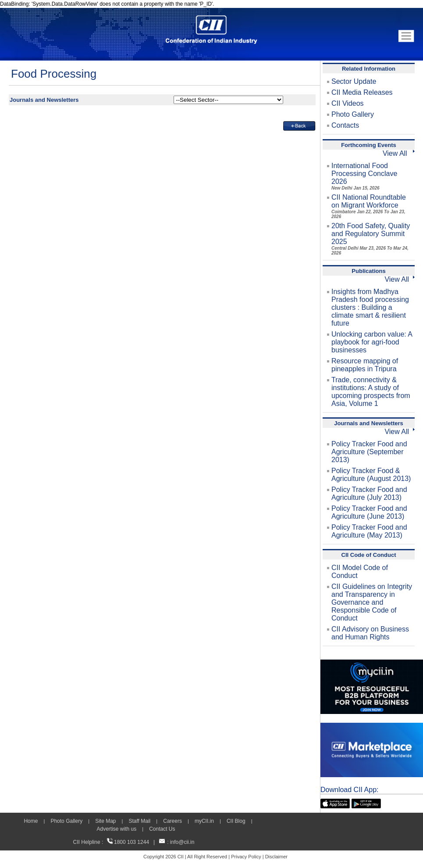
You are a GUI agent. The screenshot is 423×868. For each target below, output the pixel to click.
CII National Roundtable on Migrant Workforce (369, 206)
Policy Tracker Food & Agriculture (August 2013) (371, 475)
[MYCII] (372, 663)
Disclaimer (276, 857)
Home (31, 821)
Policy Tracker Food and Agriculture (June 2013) (369, 512)
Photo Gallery (353, 114)
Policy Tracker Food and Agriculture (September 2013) (369, 452)
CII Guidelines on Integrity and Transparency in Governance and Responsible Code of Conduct (372, 602)
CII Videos (348, 103)
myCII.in (204, 821)
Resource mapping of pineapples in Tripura (365, 365)
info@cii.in (182, 842)
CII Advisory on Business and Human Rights (370, 633)
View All (399, 153)
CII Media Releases (362, 92)
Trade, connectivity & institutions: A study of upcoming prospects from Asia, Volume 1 (371, 392)
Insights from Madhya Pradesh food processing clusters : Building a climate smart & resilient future (370, 307)
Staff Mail (139, 821)
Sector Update (354, 81)
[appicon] (335, 802)
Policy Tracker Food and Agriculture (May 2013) (369, 531)
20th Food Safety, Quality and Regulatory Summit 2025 (371, 239)
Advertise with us (116, 829)
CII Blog (236, 821)
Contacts (345, 125)
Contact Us (162, 829)
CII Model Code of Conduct (360, 572)
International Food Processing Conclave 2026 (364, 176)
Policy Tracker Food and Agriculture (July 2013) (369, 493)
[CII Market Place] (372, 726)
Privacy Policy (246, 857)
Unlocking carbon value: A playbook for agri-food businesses (372, 342)
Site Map (105, 821)
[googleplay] (366, 802)
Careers (172, 821)
